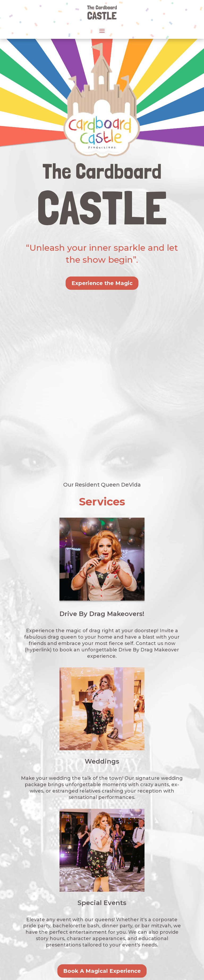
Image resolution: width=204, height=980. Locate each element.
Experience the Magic (102, 283)
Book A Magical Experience (102, 796)
